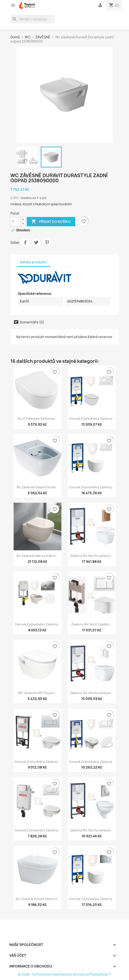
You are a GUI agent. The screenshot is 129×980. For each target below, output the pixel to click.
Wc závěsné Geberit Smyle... (37, 487)
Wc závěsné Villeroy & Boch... (37, 556)
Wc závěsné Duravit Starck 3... (37, 899)
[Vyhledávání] (33, 19)
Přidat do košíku (51, 222)
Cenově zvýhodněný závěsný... (92, 419)
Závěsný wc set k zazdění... (92, 624)
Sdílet (25, 242)
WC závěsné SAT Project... (37, 693)
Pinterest (47, 242)
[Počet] (16, 222)
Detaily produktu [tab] (34, 262)
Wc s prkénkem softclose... (37, 419)
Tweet (36, 242)
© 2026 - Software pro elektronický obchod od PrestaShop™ (64, 974)
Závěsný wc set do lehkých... (92, 556)
